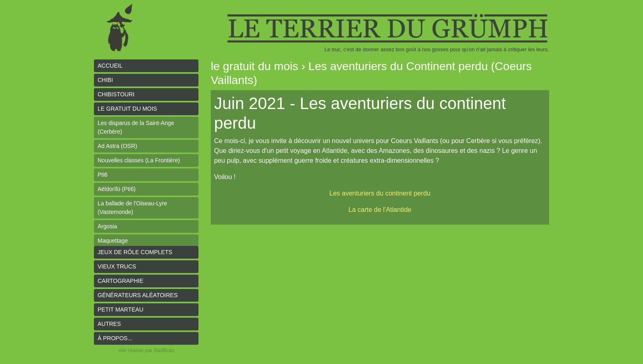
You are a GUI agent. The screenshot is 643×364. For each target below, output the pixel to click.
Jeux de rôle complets (135, 252)
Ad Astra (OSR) (117, 146)
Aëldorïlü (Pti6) (117, 189)
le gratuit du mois (127, 109)
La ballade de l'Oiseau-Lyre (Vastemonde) (132, 208)
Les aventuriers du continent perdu (380, 193)
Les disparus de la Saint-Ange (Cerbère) (136, 127)
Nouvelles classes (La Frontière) (139, 160)
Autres (109, 324)
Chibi (105, 80)
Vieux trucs (117, 266)
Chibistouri (116, 94)
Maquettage (113, 241)
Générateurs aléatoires (138, 295)
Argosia (107, 226)
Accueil (110, 66)
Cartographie (121, 281)
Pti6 (103, 175)
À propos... (115, 338)
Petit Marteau (121, 309)
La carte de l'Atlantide (380, 210)
